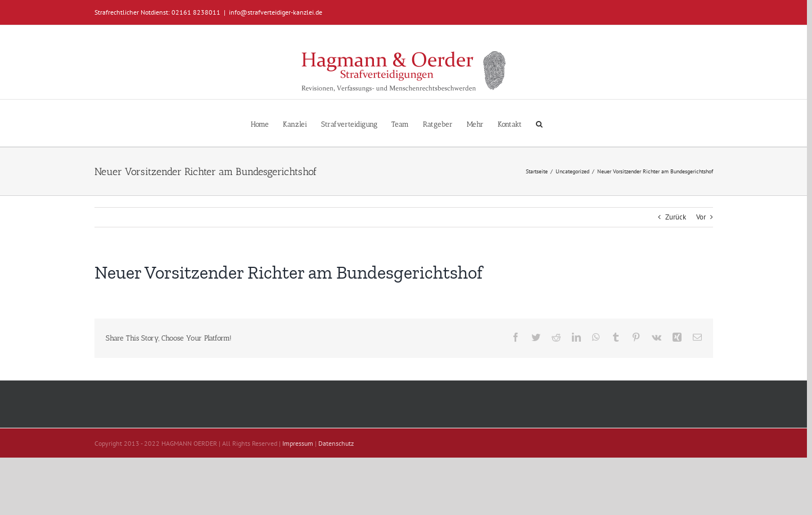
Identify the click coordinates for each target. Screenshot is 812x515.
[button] (539, 123)
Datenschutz (336, 443)
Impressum (298, 443)
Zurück (676, 217)
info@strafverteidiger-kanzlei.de (276, 12)
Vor (701, 217)
